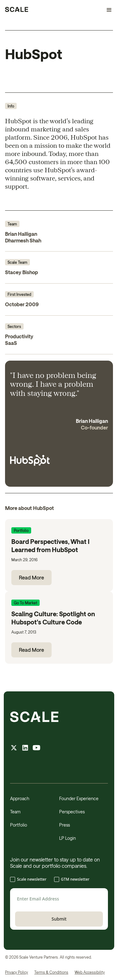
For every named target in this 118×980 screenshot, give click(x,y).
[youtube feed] (37, 748)
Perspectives (72, 812)
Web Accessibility (90, 972)
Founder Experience (79, 798)
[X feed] (14, 748)
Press (65, 825)
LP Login (67, 838)
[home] (17, 10)
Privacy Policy (17, 972)
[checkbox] (59, 880)
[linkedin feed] (25, 748)
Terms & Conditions (51, 972)
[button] (106, 10)
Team (15, 812)
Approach (20, 798)
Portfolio (19, 825)
